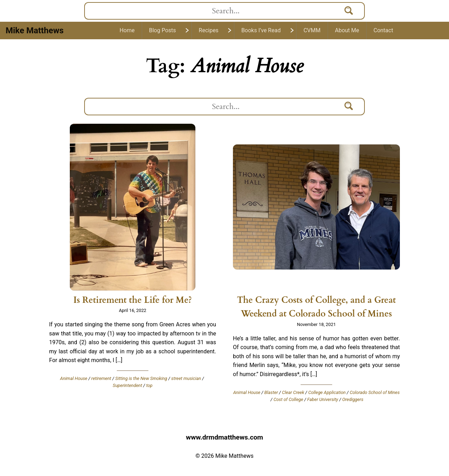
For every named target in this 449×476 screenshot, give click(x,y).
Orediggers (353, 399)
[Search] (349, 11)
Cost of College (289, 399)
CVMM (312, 30)
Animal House (74, 378)
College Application (327, 392)
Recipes (209, 30)
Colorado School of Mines (375, 392)
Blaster (271, 392)
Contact (383, 30)
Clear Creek (293, 392)
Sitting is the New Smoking (141, 378)
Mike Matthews (35, 30)
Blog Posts (163, 30)
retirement (101, 378)
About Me (347, 30)
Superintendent (127, 385)
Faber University (323, 399)
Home (127, 30)
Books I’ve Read (261, 30)
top (149, 385)
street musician (186, 378)
